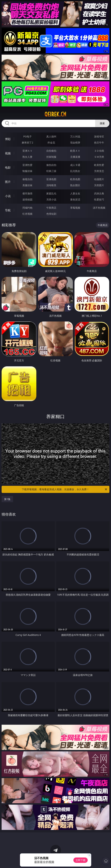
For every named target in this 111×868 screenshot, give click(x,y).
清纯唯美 (51, 185)
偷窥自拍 (27, 179)
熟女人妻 (27, 157)
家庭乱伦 (51, 193)
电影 (8, 168)
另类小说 (51, 199)
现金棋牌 (75, 143)
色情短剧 (51, 214)
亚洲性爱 (27, 165)
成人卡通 (75, 165)
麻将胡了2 (27, 143)
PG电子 (28, 136)
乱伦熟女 (75, 171)
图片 (8, 182)
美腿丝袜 (27, 185)
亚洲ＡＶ (27, 151)
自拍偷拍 (51, 151)
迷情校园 (27, 199)
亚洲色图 (51, 179)
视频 (8, 153)
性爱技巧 (99, 199)
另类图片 (99, 185)
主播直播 (75, 157)
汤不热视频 (99, 208)
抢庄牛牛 (99, 143)
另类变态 (99, 171)
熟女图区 (75, 185)
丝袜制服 (51, 157)
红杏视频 (27, 214)
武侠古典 (99, 193)
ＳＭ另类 (99, 157)
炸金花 (51, 143)
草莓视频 (75, 208)
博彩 (8, 139)
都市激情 (27, 193)
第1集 (7, 499)
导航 (8, 210)
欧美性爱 (99, 165)
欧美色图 (75, 179)
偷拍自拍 (51, 165)
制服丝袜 (27, 171)
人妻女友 (75, 193)
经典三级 (51, 171)
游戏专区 (99, 136)
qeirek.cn (55, 114)
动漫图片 (99, 179)
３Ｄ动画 (99, 151)
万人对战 (75, 136)
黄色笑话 (75, 199)
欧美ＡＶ (75, 151)
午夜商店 (51, 208)
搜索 (102, 123)
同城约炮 (27, 208)
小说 (8, 196)
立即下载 (81, 860)
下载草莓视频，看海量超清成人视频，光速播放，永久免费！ (65, 489)
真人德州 (51, 136)
